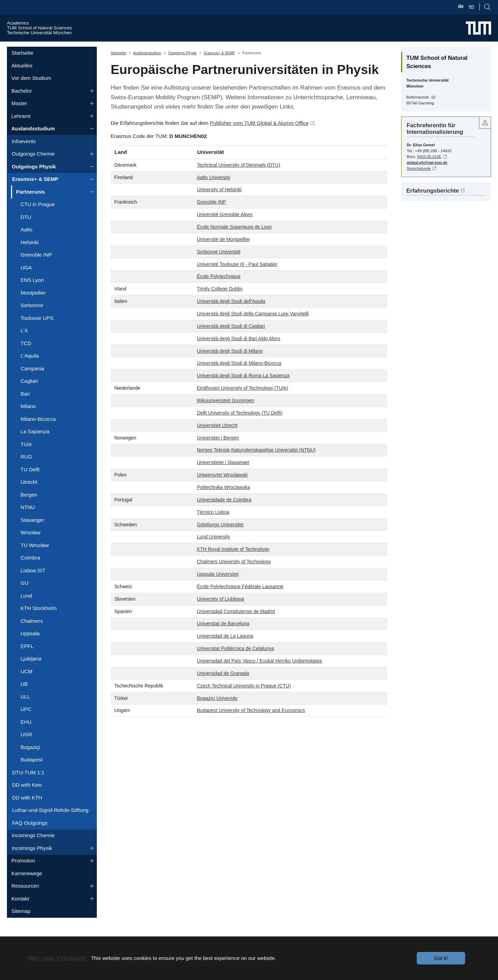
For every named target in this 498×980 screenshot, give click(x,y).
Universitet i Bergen (218, 451)
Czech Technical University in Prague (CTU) (244, 699)
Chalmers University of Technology (234, 575)
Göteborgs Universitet (220, 537)
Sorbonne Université (219, 265)
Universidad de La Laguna (225, 649)
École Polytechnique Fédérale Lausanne (240, 599)
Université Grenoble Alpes (225, 228)
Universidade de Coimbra (224, 512)
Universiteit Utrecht (217, 438)
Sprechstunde (419, 181)
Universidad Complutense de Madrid (236, 624)
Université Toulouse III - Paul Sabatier (237, 277)
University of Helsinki (219, 203)
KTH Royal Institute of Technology (233, 562)
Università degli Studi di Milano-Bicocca (239, 376)
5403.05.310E (429, 169)
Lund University (213, 550)
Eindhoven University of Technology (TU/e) (242, 401)
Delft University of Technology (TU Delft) (240, 426)
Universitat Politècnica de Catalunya (235, 662)
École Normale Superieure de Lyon (234, 240)
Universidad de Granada (223, 686)
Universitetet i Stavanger (223, 475)
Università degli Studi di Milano (230, 364)
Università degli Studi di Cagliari (231, 339)
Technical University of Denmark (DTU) (238, 178)
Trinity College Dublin (220, 302)
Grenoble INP (211, 215)
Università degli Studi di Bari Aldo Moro (238, 351)
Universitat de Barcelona (223, 637)
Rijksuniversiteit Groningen (225, 414)
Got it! (441, 958)
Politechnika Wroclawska (223, 500)
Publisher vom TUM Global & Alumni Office (259, 136)
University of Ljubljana (220, 612)
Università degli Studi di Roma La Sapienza (243, 389)
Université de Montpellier (223, 252)
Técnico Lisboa (213, 525)
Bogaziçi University (217, 711)
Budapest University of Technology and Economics (251, 723)
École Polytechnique (219, 289)
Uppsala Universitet (218, 587)
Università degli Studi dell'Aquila (231, 314)
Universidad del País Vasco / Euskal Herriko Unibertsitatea (259, 674)
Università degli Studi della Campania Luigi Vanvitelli (253, 327)
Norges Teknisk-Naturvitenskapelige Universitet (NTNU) (256, 463)
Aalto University (214, 190)
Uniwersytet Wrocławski (222, 488)
